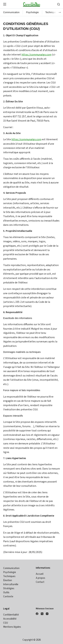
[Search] (59, 4)
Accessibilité (10, 619)
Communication (11, 12)
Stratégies (9, 588)
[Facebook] (37, 614)
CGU (6, 623)
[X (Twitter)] (42, 614)
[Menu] (5, 4)
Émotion (8, 580)
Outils (6, 592)
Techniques (51, 12)
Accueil (40, 574)
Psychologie (32, 12)
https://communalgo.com (36, 55)
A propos (40, 578)
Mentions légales (12, 627)
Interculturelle (11, 584)
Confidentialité (11, 615)
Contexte (8, 597)
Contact (40, 582)
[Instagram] (47, 614)
